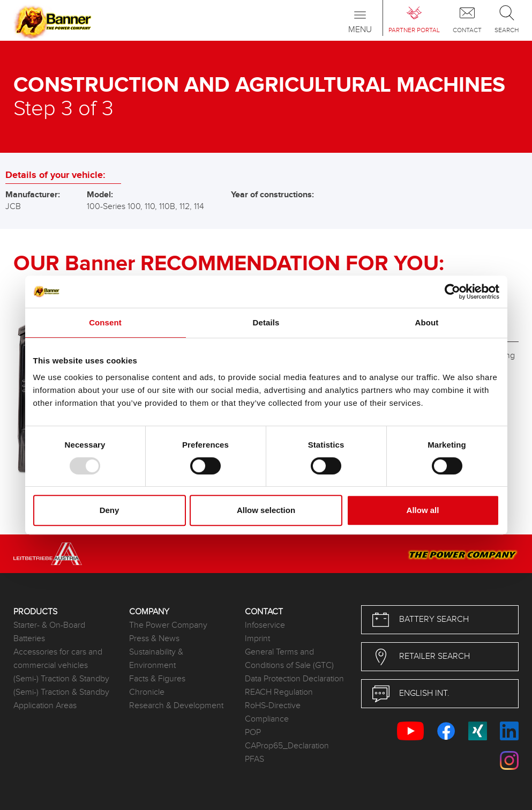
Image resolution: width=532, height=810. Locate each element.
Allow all (423, 510)
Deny (110, 510)
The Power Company (168, 625)
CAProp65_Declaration (287, 746)
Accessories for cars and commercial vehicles (58, 659)
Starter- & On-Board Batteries (49, 632)
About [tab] (427, 322)
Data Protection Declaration (294, 679)
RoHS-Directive (273, 706)
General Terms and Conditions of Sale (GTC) (289, 659)
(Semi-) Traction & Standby (61, 679)
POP (253, 733)
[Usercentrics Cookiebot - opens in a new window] (452, 292)
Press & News (154, 639)
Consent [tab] (105, 322)
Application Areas (45, 706)
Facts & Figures (157, 679)
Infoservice (265, 625)
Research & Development (176, 706)
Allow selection (266, 510)
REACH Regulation (279, 692)
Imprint (257, 639)
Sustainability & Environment (156, 659)
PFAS (254, 759)
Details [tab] (266, 322)
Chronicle (147, 692)
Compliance (267, 719)
